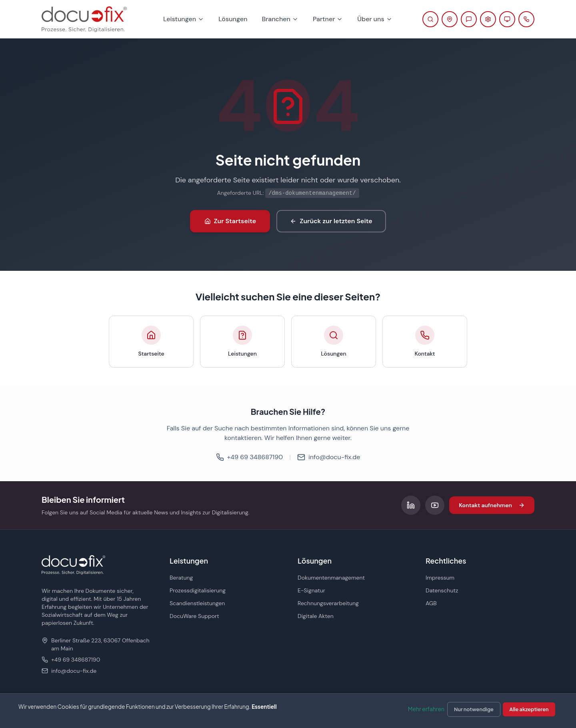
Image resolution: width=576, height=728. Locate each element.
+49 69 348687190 (250, 457)
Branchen (280, 19)
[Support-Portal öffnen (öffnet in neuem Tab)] (488, 19)
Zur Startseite (230, 221)
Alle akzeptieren (529, 709)
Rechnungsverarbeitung (328, 603)
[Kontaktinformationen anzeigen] (450, 19)
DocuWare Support (194, 616)
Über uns (375, 19)
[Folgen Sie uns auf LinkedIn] (411, 505)
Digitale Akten (316, 616)
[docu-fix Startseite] (84, 19)
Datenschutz (442, 590)
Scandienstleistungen (197, 603)
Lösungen (233, 19)
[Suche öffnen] (430, 19)
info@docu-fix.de (329, 457)
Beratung (181, 578)
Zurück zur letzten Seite (331, 221)
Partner (328, 19)
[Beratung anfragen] (469, 19)
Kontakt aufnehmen (492, 505)
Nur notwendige (474, 709)
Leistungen (184, 19)
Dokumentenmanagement (331, 578)
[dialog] (288, 711)
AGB (431, 603)
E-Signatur (311, 590)
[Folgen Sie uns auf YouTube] (435, 505)
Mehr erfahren (426, 709)
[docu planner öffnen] (526, 19)
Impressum (440, 578)
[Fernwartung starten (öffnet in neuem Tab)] (507, 19)
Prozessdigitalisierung (198, 590)
